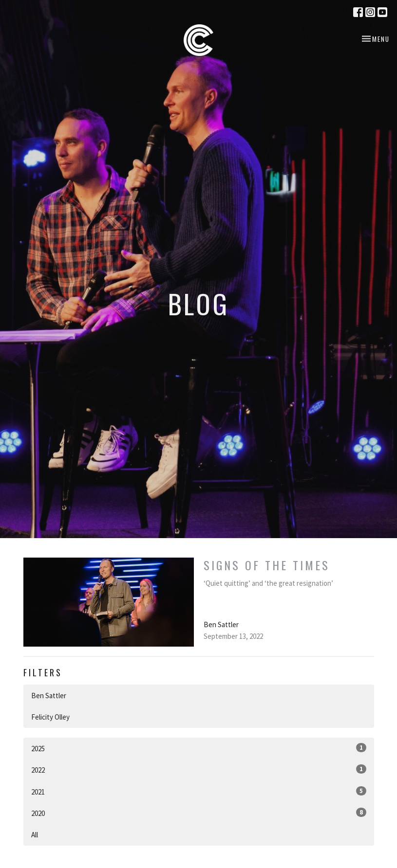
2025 (199, 748)
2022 (199, 769)
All (35, 835)
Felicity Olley (50, 717)
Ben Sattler (49, 696)
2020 (199, 813)
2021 (199, 791)
